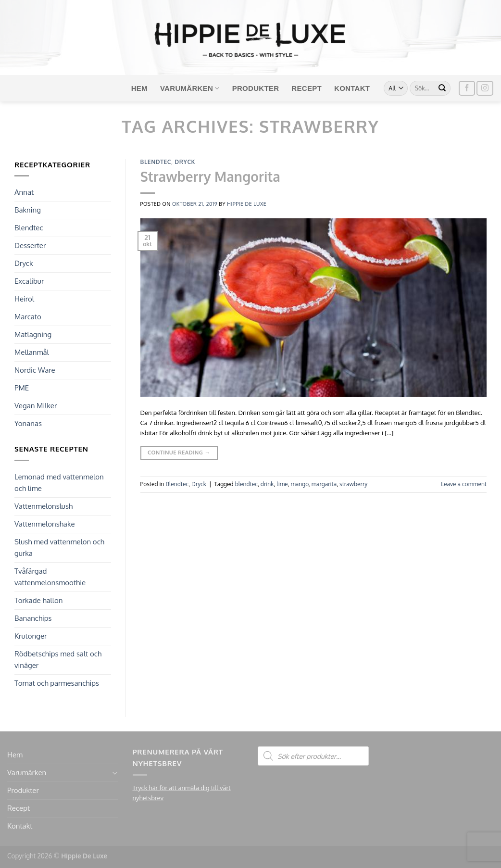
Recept (307, 88)
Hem (139, 88)
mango (299, 484)
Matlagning (33, 334)
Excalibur (29, 281)
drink (267, 484)
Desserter (30, 245)
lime (282, 484)
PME (22, 388)
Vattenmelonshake (45, 524)
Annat (24, 192)
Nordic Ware (35, 370)
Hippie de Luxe (247, 204)
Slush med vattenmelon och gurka (59, 547)
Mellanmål (32, 352)
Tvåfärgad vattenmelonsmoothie (50, 577)
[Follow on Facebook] (467, 88)
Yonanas (28, 423)
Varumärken (190, 88)
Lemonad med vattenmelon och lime (59, 483)
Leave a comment (464, 484)
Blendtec (29, 228)
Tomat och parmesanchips (57, 683)
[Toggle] (115, 773)
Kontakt (352, 88)
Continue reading (179, 453)
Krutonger (31, 636)
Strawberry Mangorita (210, 176)
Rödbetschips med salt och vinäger (58, 660)
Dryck (24, 263)
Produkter (256, 88)
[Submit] (442, 88)
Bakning (28, 210)
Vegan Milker (36, 406)
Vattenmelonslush (44, 506)
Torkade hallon (38, 600)
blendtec (246, 484)
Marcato (28, 317)
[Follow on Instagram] (485, 88)
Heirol (24, 299)
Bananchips (33, 618)
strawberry (353, 484)
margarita (324, 484)
